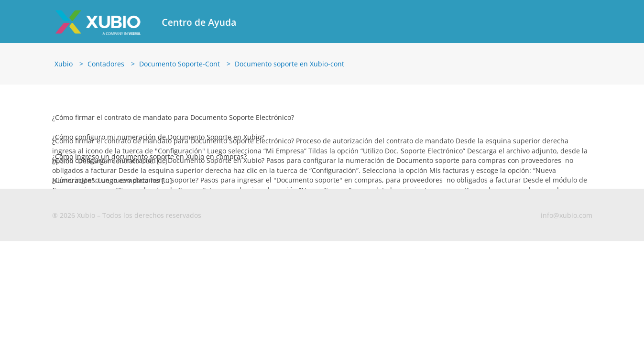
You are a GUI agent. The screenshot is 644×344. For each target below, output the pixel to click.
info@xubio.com (567, 212)
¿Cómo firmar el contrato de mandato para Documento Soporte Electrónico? (173, 114)
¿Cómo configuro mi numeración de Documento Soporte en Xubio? (158, 134)
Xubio (64, 60)
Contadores (106, 60)
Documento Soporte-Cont (180, 60)
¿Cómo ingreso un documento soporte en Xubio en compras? (149, 153)
